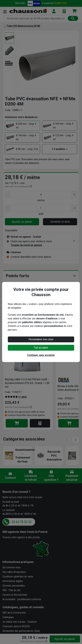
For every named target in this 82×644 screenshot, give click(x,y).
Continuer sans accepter (41, 355)
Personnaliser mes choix (41, 339)
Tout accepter (41, 348)
